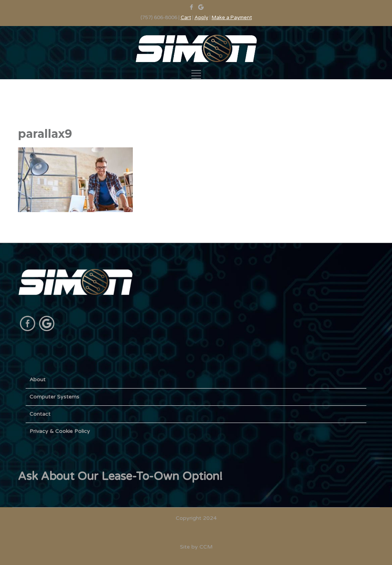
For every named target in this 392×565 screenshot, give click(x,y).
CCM (206, 547)
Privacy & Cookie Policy (60, 431)
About (38, 380)
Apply (201, 18)
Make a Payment (232, 18)
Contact (40, 414)
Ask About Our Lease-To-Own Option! (120, 476)
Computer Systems (54, 397)
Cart (186, 18)
